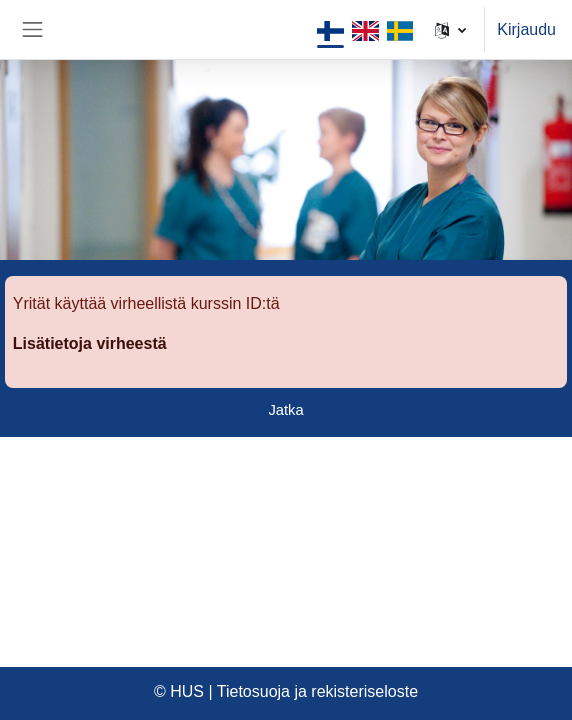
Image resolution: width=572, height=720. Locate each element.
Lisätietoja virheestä (90, 343)
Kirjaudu (526, 29)
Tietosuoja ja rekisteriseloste (317, 691)
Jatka (285, 410)
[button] (450, 29)
